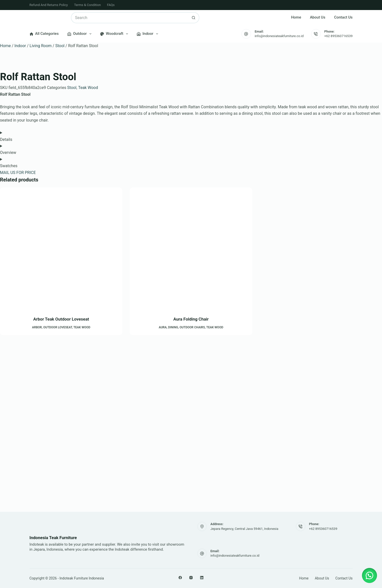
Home (296, 17)
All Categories (44, 34)
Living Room (41, 46)
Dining (173, 327)
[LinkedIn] (202, 578)
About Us (318, 17)
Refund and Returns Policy (49, 5)
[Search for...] (130, 18)
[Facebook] (180, 578)
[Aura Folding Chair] (191, 249)
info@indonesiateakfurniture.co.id (279, 36)
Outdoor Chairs (192, 327)
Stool (60, 46)
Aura (163, 327)
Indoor (148, 34)
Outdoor (80, 34)
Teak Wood (88, 88)
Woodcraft (115, 34)
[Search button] (194, 18)
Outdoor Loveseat (58, 327)
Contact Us (343, 17)
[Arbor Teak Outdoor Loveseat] (61, 249)
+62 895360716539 (339, 36)
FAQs (111, 5)
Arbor (37, 327)
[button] (369, 575)
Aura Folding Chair (191, 319)
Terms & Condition (88, 5)
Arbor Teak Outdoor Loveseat (61, 319)
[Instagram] (191, 578)
